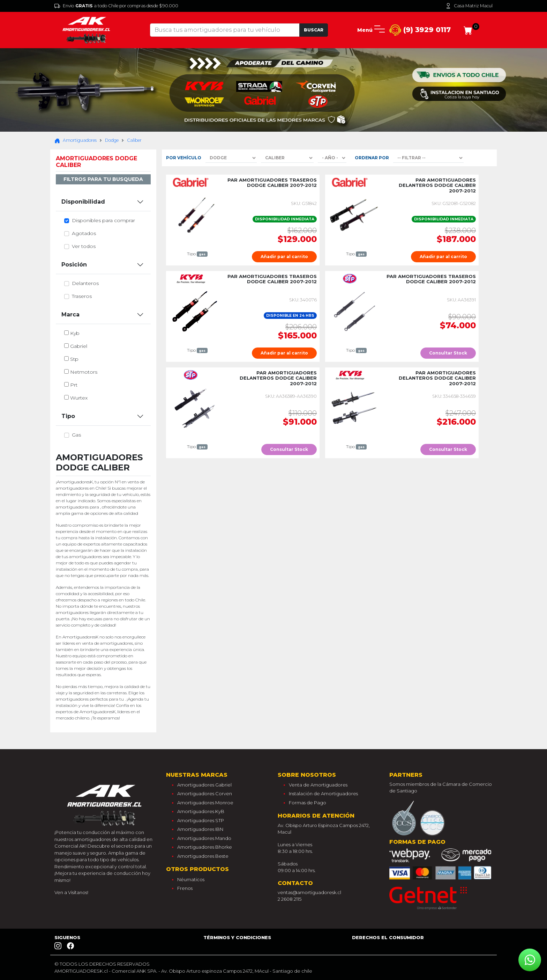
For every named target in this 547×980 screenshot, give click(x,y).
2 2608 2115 (290, 899)
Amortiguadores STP (201, 820)
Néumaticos (191, 879)
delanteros (85, 283)
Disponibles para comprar (103, 220)
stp (74, 359)
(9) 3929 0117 (420, 30)
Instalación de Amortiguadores (323, 793)
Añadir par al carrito (284, 257)
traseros (82, 296)
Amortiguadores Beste (203, 856)
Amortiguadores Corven (205, 793)
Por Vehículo (184, 158)
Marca (70, 315)
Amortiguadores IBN (200, 829)
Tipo (68, 416)
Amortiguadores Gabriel (204, 785)
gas (76, 435)
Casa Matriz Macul (469, 6)
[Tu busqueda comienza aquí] (225, 30)
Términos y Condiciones (237, 937)
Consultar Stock (448, 353)
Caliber (134, 140)
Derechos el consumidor (388, 937)
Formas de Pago (308, 803)
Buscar (314, 30)
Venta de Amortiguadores (318, 785)
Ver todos (84, 246)
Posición (74, 265)
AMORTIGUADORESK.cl (81, 971)
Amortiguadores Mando (204, 838)
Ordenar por (372, 158)
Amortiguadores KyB (201, 811)
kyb (75, 333)
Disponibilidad (83, 202)
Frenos (185, 888)
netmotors (84, 372)
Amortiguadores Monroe (205, 803)
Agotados (84, 233)
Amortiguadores (76, 140)
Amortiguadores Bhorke (205, 847)
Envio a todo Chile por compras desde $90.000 (116, 6)
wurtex (79, 398)
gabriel (79, 346)
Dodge (112, 140)
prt (74, 385)
